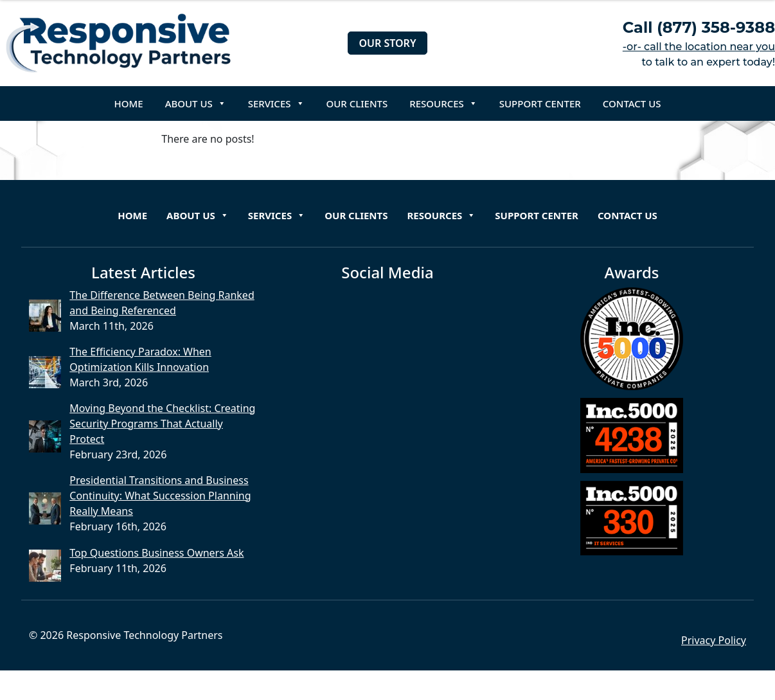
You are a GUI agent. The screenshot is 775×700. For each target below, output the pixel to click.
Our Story (387, 43)
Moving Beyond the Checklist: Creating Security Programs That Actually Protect (162, 424)
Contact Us (632, 103)
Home (129, 103)
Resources (443, 103)
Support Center (540, 103)
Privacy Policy (714, 640)
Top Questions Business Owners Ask (156, 553)
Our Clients (357, 103)
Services (276, 103)
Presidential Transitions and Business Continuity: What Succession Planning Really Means (160, 496)
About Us (196, 103)
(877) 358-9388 (716, 27)
